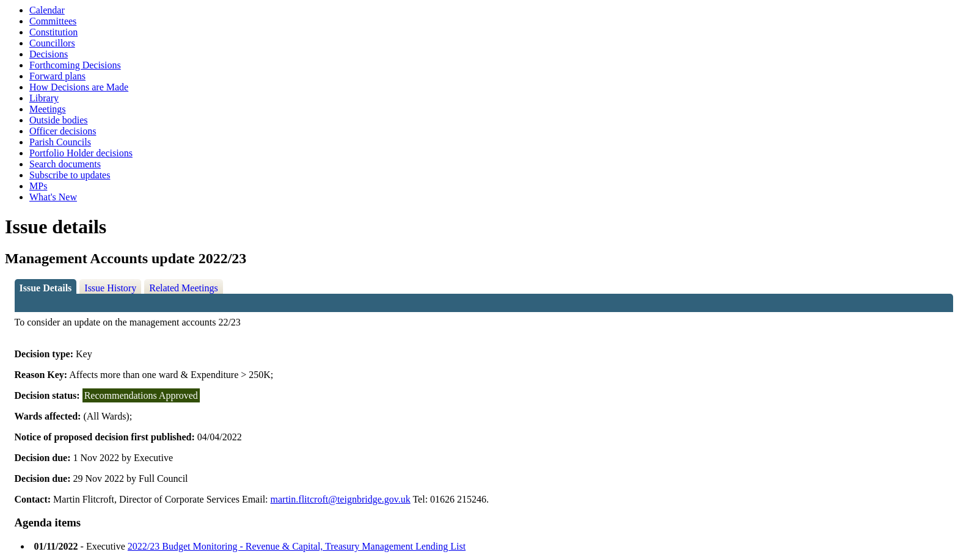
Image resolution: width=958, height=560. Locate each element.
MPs (38, 186)
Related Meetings (183, 288)
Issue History (110, 288)
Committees (53, 21)
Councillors (52, 43)
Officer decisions (63, 131)
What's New (53, 197)
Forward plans (57, 76)
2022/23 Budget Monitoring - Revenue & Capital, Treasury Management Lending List (297, 546)
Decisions (49, 54)
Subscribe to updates (70, 175)
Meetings (48, 109)
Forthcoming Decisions (75, 65)
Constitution (53, 32)
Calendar (47, 10)
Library (44, 98)
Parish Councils (60, 142)
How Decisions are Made (79, 87)
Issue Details (46, 288)
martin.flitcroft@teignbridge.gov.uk (341, 499)
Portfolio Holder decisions (81, 153)
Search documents (65, 164)
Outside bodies (59, 120)
